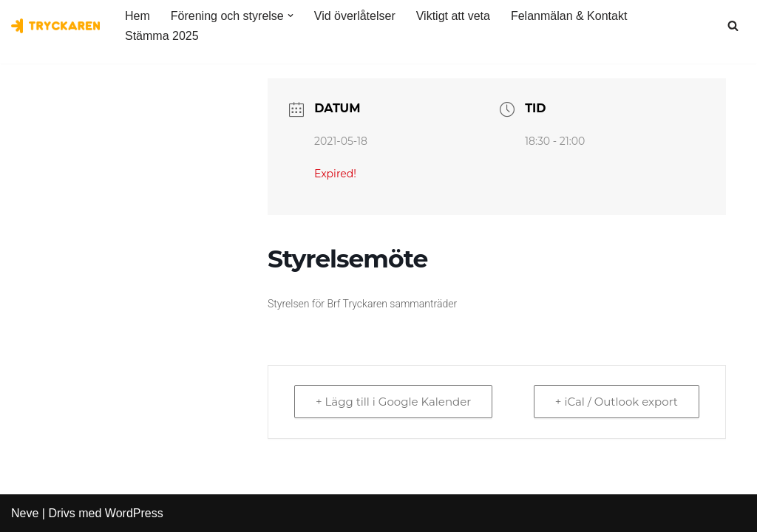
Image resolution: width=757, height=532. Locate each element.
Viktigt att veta (453, 16)
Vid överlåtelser (355, 16)
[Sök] (733, 25)
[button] (291, 16)
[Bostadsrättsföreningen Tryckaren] (55, 26)
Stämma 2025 (162, 36)
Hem (138, 16)
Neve (25, 513)
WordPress (134, 513)
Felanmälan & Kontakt (569, 16)
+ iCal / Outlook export (617, 402)
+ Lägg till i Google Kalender (393, 402)
